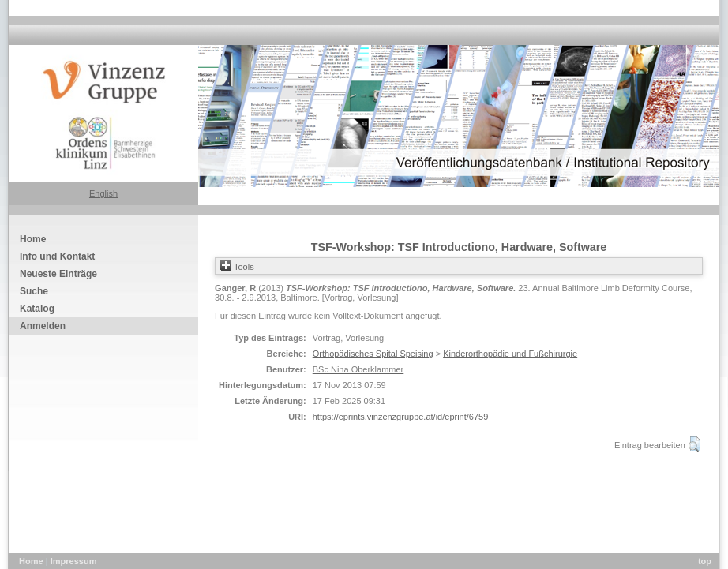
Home (32, 561)
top (705, 561)
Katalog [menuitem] (37, 309)
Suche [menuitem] (34, 291)
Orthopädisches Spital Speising (373, 354)
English (103, 193)
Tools (237, 267)
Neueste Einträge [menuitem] (58, 274)
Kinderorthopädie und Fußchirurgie (510, 354)
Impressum (74, 561)
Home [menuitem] (33, 239)
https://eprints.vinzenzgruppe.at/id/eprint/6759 (401, 417)
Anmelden (43, 326)
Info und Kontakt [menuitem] (57, 256)
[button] (694, 444)
